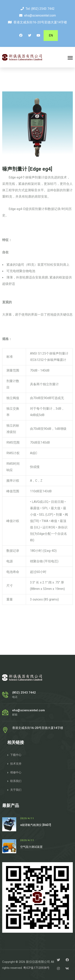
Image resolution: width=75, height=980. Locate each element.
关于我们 (16, 790)
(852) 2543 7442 (43, 9)
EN (51, 35)
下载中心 (16, 755)
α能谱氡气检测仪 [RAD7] (36, 825)
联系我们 (16, 781)
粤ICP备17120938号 (36, 968)
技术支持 (16, 764)
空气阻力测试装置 (31, 847)
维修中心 (16, 772)
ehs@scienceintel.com (40, 15)
